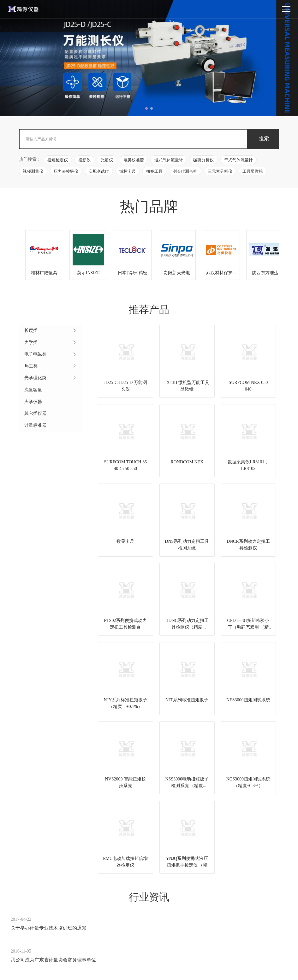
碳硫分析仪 (206, 161)
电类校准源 (135, 161)
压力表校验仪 (67, 172)
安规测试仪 (100, 172)
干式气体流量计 (241, 161)
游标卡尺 (129, 172)
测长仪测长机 (188, 172)
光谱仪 (108, 161)
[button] (146, 108)
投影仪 (85, 161)
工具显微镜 (256, 172)
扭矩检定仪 (58, 161)
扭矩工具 (156, 172)
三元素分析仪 (223, 172)
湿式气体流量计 (171, 161)
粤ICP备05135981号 (215, 971)
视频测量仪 (33, 172)
